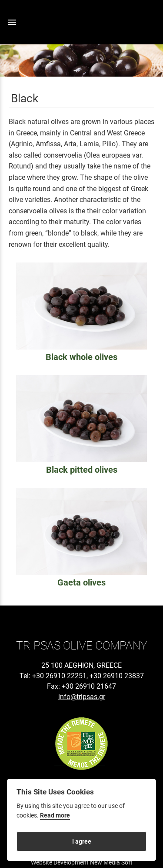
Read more (55, 816)
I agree (82, 841)
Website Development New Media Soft (82, 862)
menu (12, 22)
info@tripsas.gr (82, 697)
